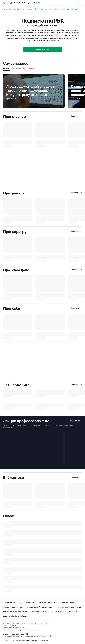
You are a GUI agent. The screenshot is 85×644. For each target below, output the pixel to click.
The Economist (41, 9)
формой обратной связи (28, 630)
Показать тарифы (43, 50)
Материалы (19, 9)
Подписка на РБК (67, 602)
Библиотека (54, 9)
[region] (42, 69)
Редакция (30, 602)
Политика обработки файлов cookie (17, 616)
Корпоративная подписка (13, 607)
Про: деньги (11, 98)
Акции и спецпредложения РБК (15, 634)
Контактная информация (12, 602)
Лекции (29, 9)
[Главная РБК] (4, 3)
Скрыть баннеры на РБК (47, 602)
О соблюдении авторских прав (68, 607)
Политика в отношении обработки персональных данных (54, 611)
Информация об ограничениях (40, 607)
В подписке (7, 9)
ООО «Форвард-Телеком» (38, 640)
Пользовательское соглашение (15, 611)
